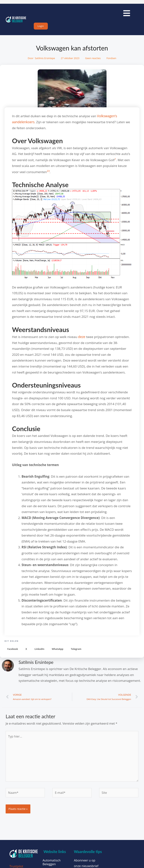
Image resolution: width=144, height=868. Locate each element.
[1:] (115, 162)
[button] (13, 651)
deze (81, 338)
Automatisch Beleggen (52, 864)
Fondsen (111, 61)
